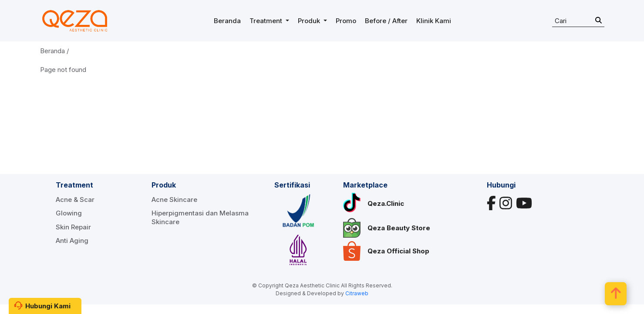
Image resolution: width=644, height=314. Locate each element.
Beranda (52, 51)
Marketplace (365, 185)
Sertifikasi (292, 185)
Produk (164, 185)
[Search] (578, 21)
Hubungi (501, 185)
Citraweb (357, 293)
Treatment (74, 185)
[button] (269, 21)
